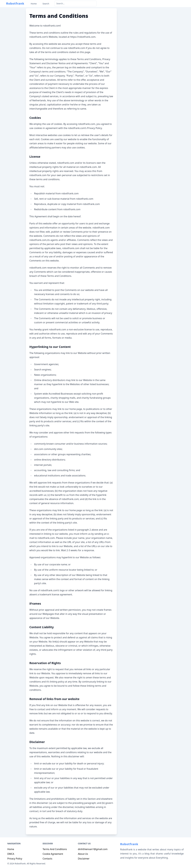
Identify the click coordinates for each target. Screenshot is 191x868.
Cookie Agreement (53, 854)
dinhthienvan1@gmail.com (93, 849)
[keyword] (76, 4)
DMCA (11, 854)
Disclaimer (84, 859)
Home (11, 849)
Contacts (47, 859)
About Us (83, 854)
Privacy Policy (15, 859)
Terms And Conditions (55, 849)
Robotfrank (15, 3)
